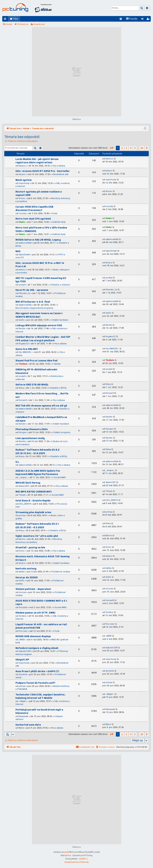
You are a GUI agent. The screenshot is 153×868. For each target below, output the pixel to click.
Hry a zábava (59, 166)
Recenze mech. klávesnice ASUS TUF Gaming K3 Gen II (42, 558)
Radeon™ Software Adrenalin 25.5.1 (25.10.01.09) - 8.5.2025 (37, 526)
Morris (22, 539)
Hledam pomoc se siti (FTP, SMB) (35, 613)
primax (22, 515)
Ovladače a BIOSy (58, 388)
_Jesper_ (23, 477)
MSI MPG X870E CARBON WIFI (34, 492)
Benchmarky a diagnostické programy (34, 308)
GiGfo (21, 581)
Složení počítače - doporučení (33, 589)
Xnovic (22, 198)
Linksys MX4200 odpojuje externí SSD (39, 325)
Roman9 (23, 400)
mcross (22, 592)
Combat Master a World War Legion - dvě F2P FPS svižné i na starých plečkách (43, 339)
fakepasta (23, 716)
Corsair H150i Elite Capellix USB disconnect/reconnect (34, 209)
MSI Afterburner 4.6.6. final (33, 302)
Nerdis (22, 329)
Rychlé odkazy (6, 20)
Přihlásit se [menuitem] (143, 20)
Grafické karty (59, 222)
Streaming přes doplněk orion (33, 512)
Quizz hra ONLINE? (27, 349)
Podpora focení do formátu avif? (35, 683)
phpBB (67, 852)
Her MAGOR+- (25, 352)
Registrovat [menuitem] (149, 20)
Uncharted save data (28, 725)
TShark (22, 495)
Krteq (21, 388)
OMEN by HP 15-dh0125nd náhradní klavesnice (36, 371)
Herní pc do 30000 (27, 577)
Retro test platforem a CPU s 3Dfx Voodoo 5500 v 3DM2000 (41, 229)
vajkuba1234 (25, 651)
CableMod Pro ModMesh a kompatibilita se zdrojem (41, 419)
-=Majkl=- (23, 701)
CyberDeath (24, 255)
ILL (17, 462)
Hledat (9, 24)
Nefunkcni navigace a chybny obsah (37, 648)
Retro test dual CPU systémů (33, 219)
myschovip (24, 183)
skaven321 (24, 486)
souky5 (22, 285)
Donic (22, 551)
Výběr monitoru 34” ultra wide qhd (37, 536)
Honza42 (23, 607)
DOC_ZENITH (25, 504)
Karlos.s (23, 166)
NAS (18, 251)
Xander (22, 424)
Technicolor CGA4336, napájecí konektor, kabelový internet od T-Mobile (41, 696)
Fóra (16, 19)
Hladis (22, 222)
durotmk (23, 674)
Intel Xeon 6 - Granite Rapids (33, 501)
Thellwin (23, 364)
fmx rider (23, 631)
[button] (112, 148)
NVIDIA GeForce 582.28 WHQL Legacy (38, 240)
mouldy (22, 213)
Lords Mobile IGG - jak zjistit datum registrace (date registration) (37, 161)
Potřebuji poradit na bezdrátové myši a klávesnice (39, 711)
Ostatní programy (62, 432)
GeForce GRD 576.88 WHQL (32, 385)
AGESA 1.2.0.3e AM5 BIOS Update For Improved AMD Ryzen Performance (38, 473)
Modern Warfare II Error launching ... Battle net (42, 395)
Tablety (57, 364)
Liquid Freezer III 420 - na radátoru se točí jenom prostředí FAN (41, 626)
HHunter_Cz (24, 293)
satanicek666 (25, 243)
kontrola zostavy (26, 569)
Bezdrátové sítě (61, 174)
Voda (55, 213)
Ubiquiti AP (22, 660)
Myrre (21, 728)
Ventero (23, 616)
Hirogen (23, 432)
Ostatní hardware (60, 320)
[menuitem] (121, 19)
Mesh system (24, 180)
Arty (69, 855)
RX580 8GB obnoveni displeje (33, 636)
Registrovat (39, 24)
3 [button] (126, 148)
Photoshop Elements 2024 (32, 429)
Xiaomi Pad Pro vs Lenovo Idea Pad (36, 361)
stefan (22, 572)
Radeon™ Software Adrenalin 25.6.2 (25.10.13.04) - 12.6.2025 (37, 452)
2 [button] (122, 148)
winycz (22, 174)
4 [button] (131, 148)
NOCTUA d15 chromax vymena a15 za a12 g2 (41, 406)
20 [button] (142, 148)
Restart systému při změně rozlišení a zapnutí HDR (39, 193)
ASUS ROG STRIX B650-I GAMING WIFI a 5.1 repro (41, 602)
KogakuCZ (24, 344)
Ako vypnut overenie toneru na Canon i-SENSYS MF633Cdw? (39, 315)
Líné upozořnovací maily (30, 438)
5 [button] (135, 148)
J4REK (22, 640)
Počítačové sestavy (61, 572)
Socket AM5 (60, 477)
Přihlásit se (23, 24)
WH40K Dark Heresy (28, 483)
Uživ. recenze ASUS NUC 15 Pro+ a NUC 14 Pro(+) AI (40, 265)
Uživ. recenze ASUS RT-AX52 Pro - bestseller (43, 171)
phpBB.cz (83, 859)
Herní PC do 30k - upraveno (32, 290)
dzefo (22, 320)
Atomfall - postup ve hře (30, 547)
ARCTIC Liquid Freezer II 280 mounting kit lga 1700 (41, 280)
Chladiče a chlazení (60, 285)
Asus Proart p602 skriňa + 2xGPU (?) (37, 671)
